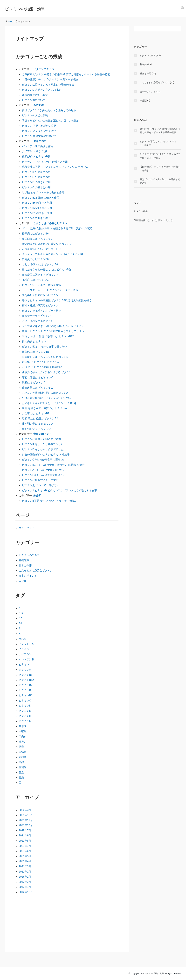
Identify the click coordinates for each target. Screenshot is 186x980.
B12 (21, 613)
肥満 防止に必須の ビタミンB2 (40, 418)
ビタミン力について (34, 100)
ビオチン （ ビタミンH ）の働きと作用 (45, 162)
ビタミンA (25, 670)
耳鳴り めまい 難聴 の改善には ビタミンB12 (48, 336)
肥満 (21, 747)
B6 (20, 623)
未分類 (37, 496)
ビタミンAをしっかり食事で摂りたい (44, 470)
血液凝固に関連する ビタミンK (40, 275)
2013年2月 (25, 882)
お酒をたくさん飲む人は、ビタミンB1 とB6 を (49, 403)
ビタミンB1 (26, 675)
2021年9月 (25, 836)
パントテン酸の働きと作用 (38, 146)
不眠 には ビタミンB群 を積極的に (42, 367)
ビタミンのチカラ (44, 69)
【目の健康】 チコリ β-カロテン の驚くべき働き (50, 79)
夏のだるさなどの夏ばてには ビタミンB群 (47, 270)
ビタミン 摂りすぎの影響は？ (39, 136)
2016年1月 (25, 877)
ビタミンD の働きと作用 (36, 182)
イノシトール (27, 644)
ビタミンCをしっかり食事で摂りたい (44, 460)
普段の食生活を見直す (35, 95)
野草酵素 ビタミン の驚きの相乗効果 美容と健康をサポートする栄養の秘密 (66, 74)
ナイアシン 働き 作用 (34, 151)
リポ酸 (23, 726)
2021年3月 (25, 866)
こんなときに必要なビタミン (50, 223)
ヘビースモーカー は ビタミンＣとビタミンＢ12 (50, 290)
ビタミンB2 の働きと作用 (37, 208)
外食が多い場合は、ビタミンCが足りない (46, 398)
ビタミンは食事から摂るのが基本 (41, 439)
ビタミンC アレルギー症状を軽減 (41, 285)
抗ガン (23, 742)
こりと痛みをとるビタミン (38, 321)
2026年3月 (25, 810)
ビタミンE (25, 711)
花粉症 (23, 757)
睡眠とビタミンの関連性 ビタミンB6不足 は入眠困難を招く (57, 300)
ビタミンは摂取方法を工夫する (40, 480)
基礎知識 (39, 105)
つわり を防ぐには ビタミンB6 (40, 264)
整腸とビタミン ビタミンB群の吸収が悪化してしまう (53, 331)
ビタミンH (25, 716)
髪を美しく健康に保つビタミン (40, 295)
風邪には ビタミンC (34, 383)
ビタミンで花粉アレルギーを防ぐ (41, 311)
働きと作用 (40, 141)
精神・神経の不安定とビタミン (40, 305)
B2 (20, 618)
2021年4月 (25, 861)
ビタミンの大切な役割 (35, 115)
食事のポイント (42, 434)
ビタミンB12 (26, 680)
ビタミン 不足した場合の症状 (39, 126)
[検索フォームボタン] (178, 29)
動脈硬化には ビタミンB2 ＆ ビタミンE (45, 357)
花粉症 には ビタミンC (35, 280)
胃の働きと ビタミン (34, 341)
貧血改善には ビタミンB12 (38, 388)
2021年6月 (25, 851)
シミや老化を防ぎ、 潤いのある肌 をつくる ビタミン (53, 326)
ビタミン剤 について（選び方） (41, 485)
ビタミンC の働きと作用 (36, 187)
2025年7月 (25, 830)
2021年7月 (25, 846)
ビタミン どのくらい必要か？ (39, 131)
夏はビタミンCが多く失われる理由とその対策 (49, 110)
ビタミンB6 (26, 695)
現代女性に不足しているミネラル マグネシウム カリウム (55, 167)
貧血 (21, 772)
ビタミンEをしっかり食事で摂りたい (44, 475)
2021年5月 (25, 856)
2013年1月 (25, 887)
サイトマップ (27, 528)
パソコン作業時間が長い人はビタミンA (45, 393)
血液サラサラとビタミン (36, 316)
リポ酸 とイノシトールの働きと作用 (43, 192)
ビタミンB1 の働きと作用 (37, 213)
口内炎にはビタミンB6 (35, 259)
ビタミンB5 (26, 690)
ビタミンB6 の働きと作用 (37, 203)
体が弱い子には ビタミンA (38, 424)
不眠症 (23, 731)
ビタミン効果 (141, 211)
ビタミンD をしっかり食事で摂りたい (44, 449)
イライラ (24, 649)
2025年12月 (26, 815)
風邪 (21, 778)
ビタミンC (25, 701)
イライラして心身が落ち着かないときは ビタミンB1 (53, 254)
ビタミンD (25, 706)
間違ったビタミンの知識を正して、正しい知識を (51, 121)
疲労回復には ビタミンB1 (37, 239)
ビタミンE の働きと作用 (36, 177)
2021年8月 (25, 841)
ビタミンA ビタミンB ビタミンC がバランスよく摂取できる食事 (59, 490)
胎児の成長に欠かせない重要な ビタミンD (47, 244)
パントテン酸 (27, 659)
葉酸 (21, 762)
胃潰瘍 (23, 752)
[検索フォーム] (154, 29)
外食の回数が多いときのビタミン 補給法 (46, 455)
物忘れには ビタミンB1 (36, 352)
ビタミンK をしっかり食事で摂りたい (44, 444)
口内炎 (23, 737)
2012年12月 (26, 892)
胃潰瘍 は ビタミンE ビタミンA (40, 362)
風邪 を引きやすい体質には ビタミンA (44, 408)
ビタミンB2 (26, 685)
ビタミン (24, 664)
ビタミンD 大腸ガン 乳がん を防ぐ (42, 90)
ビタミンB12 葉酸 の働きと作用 (41, 198)
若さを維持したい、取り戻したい (41, 249)
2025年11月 (26, 820)
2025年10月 (26, 825)
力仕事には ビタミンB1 (36, 413)
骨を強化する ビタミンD (36, 429)
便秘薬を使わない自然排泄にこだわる (153, 220)
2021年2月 (25, 872)
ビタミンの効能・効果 (25, 9)
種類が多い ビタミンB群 (36, 157)
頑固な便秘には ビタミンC (38, 377)
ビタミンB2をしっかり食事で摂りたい (44, 347)
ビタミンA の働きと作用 (36, 218)
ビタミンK (25, 721)
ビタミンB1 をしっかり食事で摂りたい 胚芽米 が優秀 (53, 465)
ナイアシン (25, 654)
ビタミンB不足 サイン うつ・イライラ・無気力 (50, 501)
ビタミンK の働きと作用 (36, 172)
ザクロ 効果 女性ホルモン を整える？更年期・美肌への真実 (57, 228)
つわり (23, 639)
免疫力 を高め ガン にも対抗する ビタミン (47, 372)
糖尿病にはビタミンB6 (35, 234)
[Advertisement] (67, 922)
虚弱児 (23, 767)
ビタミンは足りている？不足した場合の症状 (48, 85)
